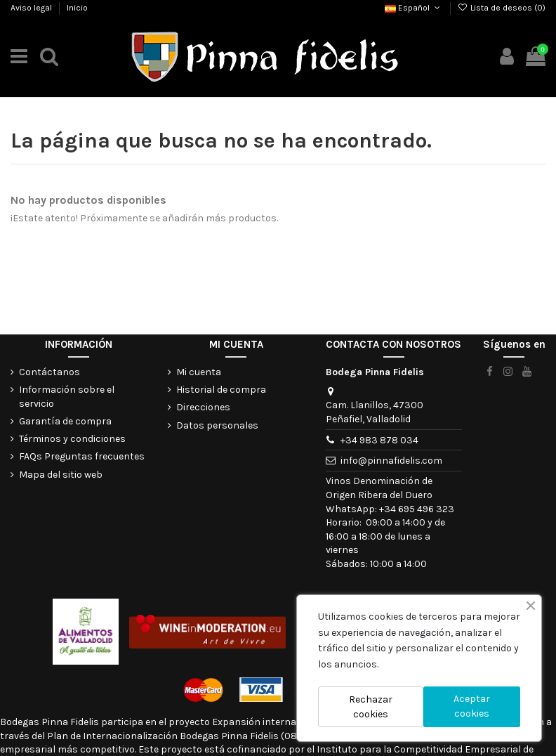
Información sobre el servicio (67, 397)
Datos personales (217, 425)
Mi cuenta (199, 372)
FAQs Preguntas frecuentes (82, 456)
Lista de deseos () (502, 8)
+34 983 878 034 (379, 440)
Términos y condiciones (72, 439)
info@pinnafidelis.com (391, 461)
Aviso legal (32, 8)
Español (413, 8)
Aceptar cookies (472, 706)
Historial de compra (221, 390)
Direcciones (203, 407)
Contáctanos (49, 372)
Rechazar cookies (371, 707)
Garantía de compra (65, 421)
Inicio (77, 8)
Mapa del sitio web (61, 475)
